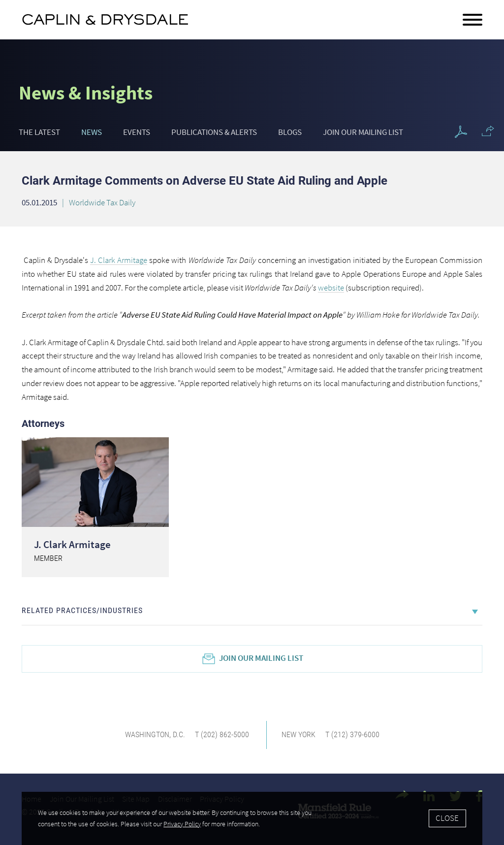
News (92, 132)
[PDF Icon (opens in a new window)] (461, 132)
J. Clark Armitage (72, 544)
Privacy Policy (182, 824)
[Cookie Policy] (252, 818)
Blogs (290, 132)
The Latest (39, 132)
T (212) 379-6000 (352, 734)
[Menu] (472, 20)
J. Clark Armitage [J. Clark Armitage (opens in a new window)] (119, 260)
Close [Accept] (447, 818)
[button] (488, 131)
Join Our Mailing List (363, 132)
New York (299, 734)
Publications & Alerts (214, 132)
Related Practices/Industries (82, 610)
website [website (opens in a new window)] (331, 288)
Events (137, 132)
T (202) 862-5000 (222, 734)
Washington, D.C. (155, 734)
